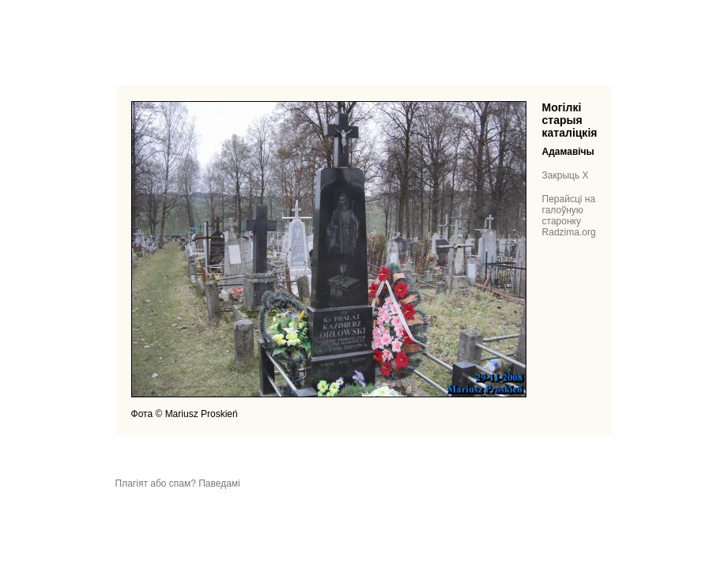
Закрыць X (566, 175)
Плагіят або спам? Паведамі (178, 483)
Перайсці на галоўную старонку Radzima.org (569, 216)
